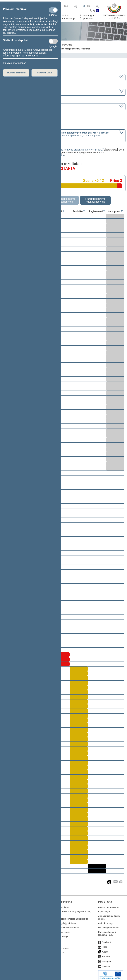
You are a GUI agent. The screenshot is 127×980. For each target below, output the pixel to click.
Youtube (106, 954)
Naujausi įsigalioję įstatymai (63, 921)
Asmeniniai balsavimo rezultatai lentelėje (63, 200)
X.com (105, 950)
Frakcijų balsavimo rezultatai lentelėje (95, 200)
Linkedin (106, 964)
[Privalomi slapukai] (53, 10)
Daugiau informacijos (15, 63)
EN (88, 6)
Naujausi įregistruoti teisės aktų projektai (69, 917)
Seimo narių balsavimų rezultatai (74, 49)
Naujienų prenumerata (109, 926)
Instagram (107, 959)
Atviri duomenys (106, 921)
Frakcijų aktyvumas (63, 45)
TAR (66, 6)
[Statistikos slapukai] (53, 41)
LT (84, 6)
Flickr (104, 945)
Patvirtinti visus (45, 73)
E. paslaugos (104, 909)
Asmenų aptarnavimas (109, 905)
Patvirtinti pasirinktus (16, 73)
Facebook (106, 940)
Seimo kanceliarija (69, 17)
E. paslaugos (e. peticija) (87, 17)
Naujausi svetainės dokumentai (65, 926)
